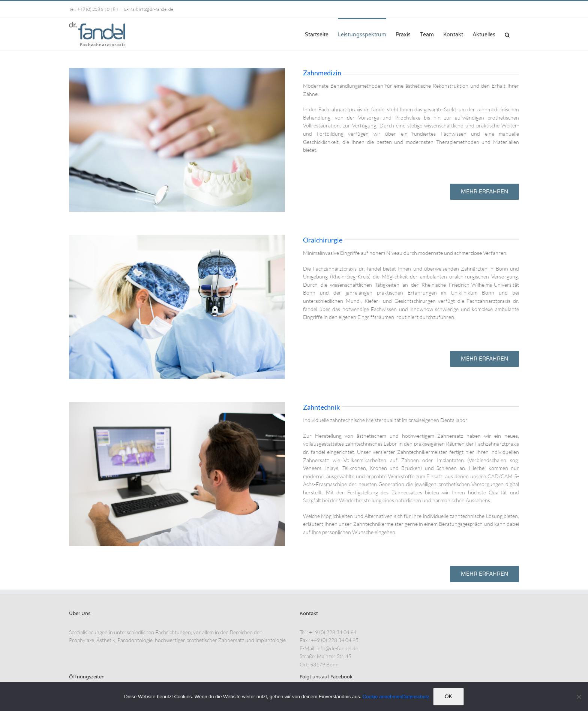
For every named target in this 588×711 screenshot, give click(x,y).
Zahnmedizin (322, 73)
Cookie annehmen (382, 697)
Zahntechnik (321, 407)
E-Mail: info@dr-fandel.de (149, 9)
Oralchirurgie (323, 240)
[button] (507, 34)
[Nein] (579, 697)
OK (448, 696)
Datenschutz (415, 697)
